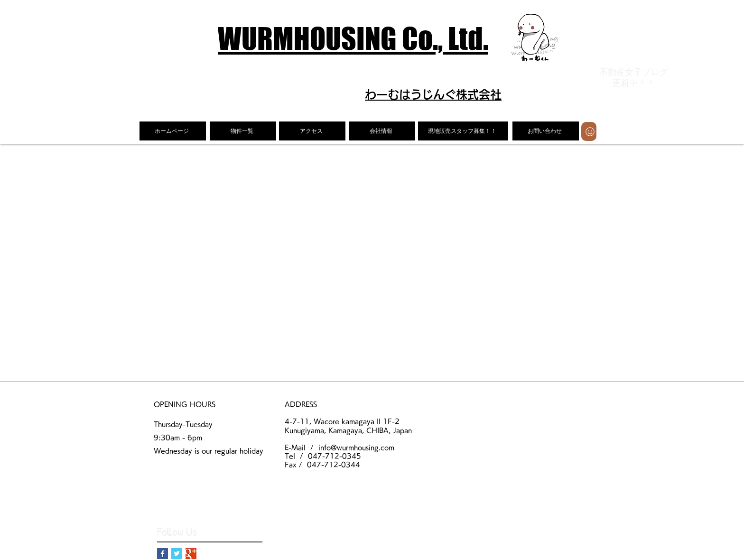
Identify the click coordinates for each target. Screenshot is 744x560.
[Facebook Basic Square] (163, 554)
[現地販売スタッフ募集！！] (463, 131)
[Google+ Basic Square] (191, 554)
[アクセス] (312, 131)
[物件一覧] (243, 131)
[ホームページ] (173, 131)
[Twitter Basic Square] (177, 554)
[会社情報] (382, 131)
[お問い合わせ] (546, 131)
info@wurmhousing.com (356, 448)
